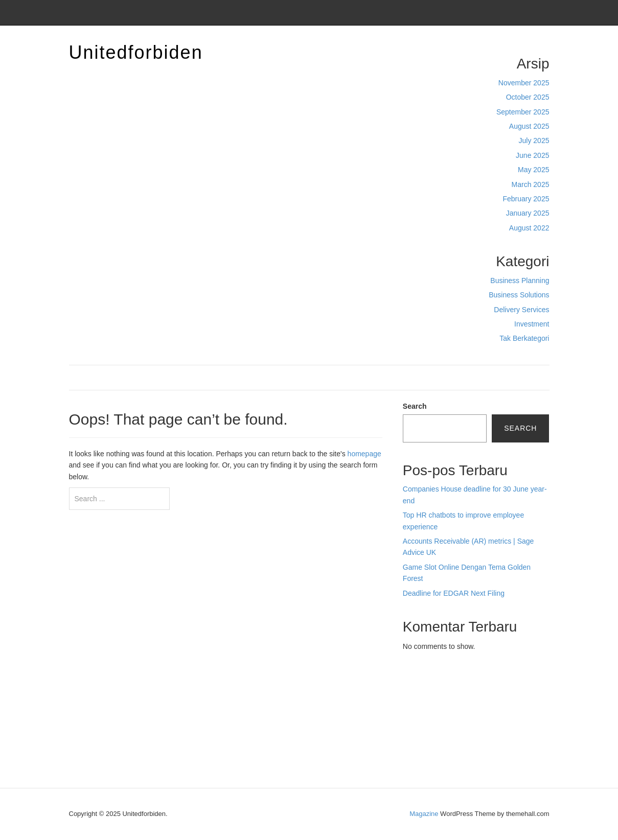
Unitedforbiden (136, 52)
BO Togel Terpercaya (460, 684)
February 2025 (526, 199)
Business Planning (520, 281)
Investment (532, 324)
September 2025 (523, 112)
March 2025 (531, 184)
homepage (364, 454)
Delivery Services (521, 310)
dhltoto (414, 684)
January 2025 (528, 213)
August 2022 (529, 228)
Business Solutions (519, 295)
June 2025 (532, 155)
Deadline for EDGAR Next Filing (454, 593)
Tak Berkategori (524, 338)
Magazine (424, 814)
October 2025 (528, 97)
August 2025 (529, 126)
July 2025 (534, 141)
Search (415, 406)
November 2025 (524, 83)
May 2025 (533, 170)
